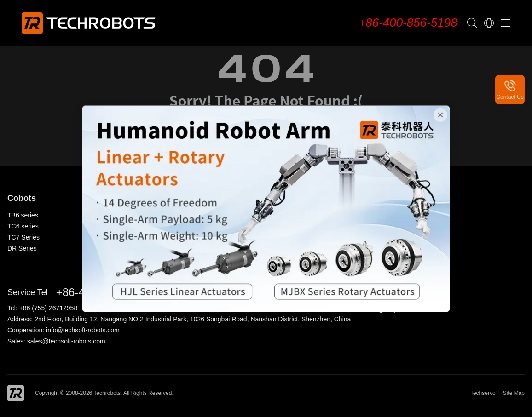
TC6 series (23, 226)
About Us (409, 215)
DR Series (22, 248)
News (403, 226)
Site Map (514, 393)
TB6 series (23, 215)
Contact (406, 237)
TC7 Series (23, 237)
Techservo (483, 393)
